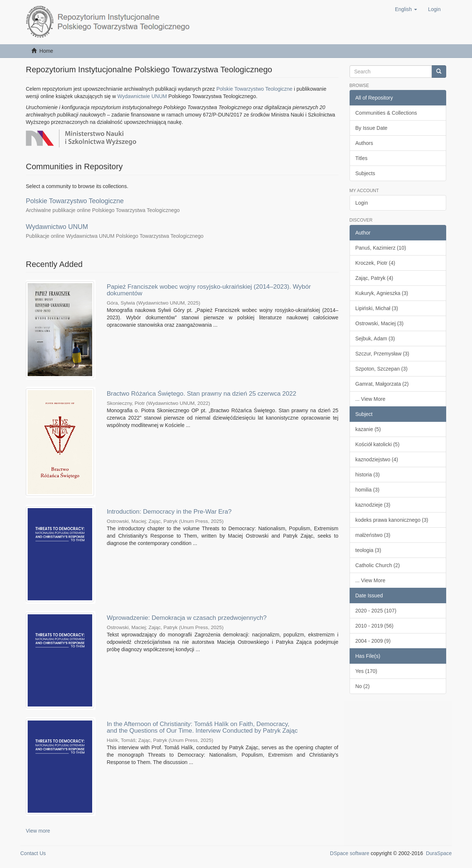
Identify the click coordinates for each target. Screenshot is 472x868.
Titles (362, 158)
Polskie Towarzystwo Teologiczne (254, 89)
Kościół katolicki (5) (378, 444)
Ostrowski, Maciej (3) (380, 323)
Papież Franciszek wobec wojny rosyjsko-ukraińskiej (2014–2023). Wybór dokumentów (209, 290)
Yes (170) (366, 671)
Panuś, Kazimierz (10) (381, 248)
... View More (370, 399)
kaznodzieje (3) (373, 505)
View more (38, 831)
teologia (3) (368, 550)
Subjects (365, 173)
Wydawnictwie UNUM (142, 96)
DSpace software (350, 853)
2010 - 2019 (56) (375, 626)
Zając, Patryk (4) (374, 278)
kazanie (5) (368, 429)
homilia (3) (367, 490)
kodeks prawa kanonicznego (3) (392, 520)
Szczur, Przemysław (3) (382, 354)
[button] (406, 9)
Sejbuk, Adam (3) (375, 338)
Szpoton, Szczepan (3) (382, 369)
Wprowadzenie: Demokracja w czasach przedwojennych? (187, 618)
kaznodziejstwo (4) (377, 459)
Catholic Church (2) (378, 565)
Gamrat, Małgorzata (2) (382, 384)
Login (362, 203)
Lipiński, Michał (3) (377, 308)
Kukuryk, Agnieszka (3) (382, 293)
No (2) (363, 686)
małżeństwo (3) (373, 535)
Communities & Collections (386, 113)
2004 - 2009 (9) (373, 641)
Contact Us (33, 853)
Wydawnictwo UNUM (57, 227)
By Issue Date (372, 128)
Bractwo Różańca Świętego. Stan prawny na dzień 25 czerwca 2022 (201, 394)
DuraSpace (439, 853)
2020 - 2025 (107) (376, 611)
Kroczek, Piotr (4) (375, 263)
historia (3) (368, 475)
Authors (364, 143)
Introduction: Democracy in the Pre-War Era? (169, 512)
